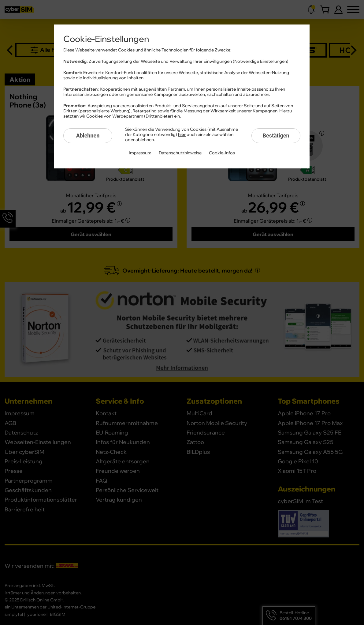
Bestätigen (276, 136)
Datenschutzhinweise (180, 153)
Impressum (140, 153)
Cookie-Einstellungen (106, 39)
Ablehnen (88, 136)
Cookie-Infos (222, 153)
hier (182, 135)
